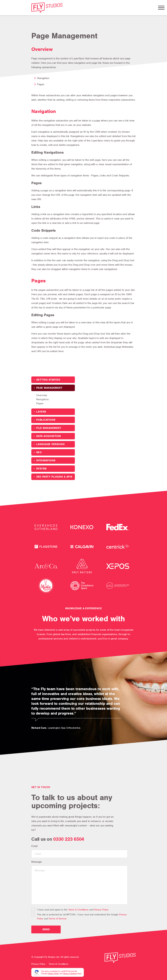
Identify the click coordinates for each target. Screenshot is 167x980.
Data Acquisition (49, 436)
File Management (49, 428)
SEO (39, 452)
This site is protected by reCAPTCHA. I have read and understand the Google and (79, 916)
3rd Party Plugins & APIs (54, 477)
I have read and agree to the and (70, 910)
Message (37, 862)
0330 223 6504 (69, 839)
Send (46, 929)
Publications (46, 420)
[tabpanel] (83, 703)
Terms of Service (57, 919)
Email (34, 846)
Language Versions (50, 444)
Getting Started (48, 380)
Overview (42, 395)
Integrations (46, 460)
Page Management (49, 388)
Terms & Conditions (78, 910)
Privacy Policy (101, 910)
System (41, 469)
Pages (40, 403)
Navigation (43, 399)
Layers (41, 412)
